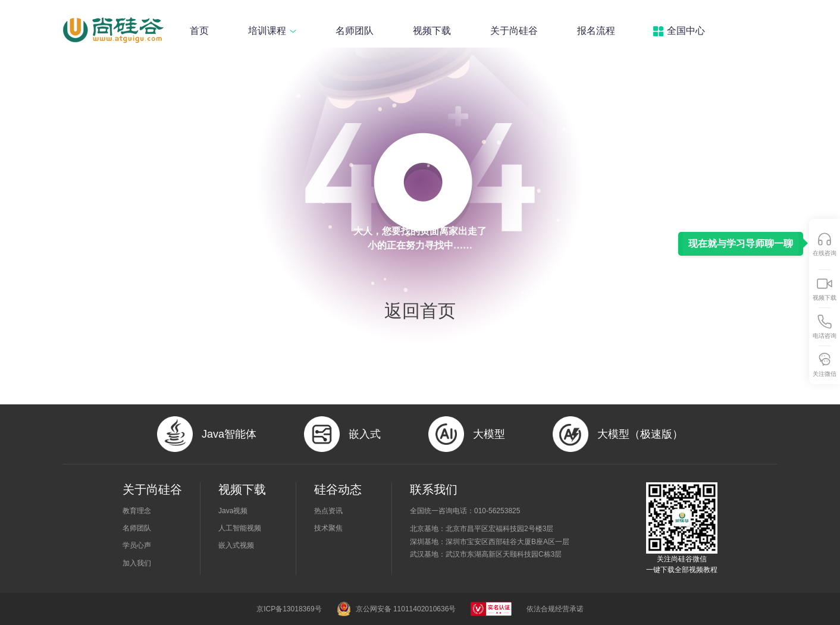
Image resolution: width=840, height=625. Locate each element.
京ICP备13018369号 (289, 609)
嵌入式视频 (236, 545)
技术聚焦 (328, 528)
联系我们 (434, 489)
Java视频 (233, 511)
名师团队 (355, 31)
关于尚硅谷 (514, 31)
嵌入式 (365, 434)
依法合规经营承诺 (555, 609)
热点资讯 (328, 511)
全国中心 (686, 31)
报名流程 (596, 31)
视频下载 (432, 31)
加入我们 (137, 563)
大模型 (489, 434)
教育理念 (137, 511)
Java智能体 (229, 434)
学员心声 (137, 545)
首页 (199, 31)
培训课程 (272, 31)
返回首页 (420, 311)
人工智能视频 (240, 528)
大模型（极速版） (640, 434)
